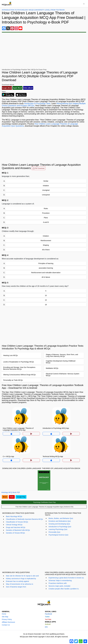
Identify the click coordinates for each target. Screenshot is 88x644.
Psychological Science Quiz (58, 535)
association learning (46, 268)
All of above (46, 277)
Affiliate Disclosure (8, 622)
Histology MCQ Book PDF (11, 492)
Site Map (5, 617)
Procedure (46, 213)
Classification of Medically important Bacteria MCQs (24, 519)
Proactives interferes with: (58, 583)
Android (48, 624)
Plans (46, 218)
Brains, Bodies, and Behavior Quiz (61, 518)
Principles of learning (46, 263)
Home (4, 614)
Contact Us (6, 625)
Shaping (46, 245)
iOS (46, 627)
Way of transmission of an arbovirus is (20, 584)
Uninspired (46, 195)
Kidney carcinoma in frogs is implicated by (21, 579)
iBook (5, 497)
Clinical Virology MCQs (14, 525)
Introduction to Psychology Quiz (60, 527)
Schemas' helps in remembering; (60, 580)
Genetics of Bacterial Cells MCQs (18, 530)
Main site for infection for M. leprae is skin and (22, 576)
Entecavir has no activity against (17, 581)
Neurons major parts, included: (60, 586)
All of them (46, 250)
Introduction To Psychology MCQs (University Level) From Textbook (33, 10)
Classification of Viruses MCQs (17, 522)
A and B (46, 222)
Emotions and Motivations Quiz (60, 521)
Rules (46, 208)
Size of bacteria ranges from (16, 587)
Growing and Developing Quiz (59, 524)
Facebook (48, 614)
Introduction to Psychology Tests (37, 103)
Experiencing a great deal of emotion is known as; (66, 578)
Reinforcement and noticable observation (46, 273)
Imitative (46, 186)
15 (46, 300)
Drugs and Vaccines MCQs (16, 527)
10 (46, 295)
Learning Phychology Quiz (58, 529)
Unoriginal (46, 190)
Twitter (47, 617)
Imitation (46, 236)
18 (46, 305)
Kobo (12, 497)
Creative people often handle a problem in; (64, 589)
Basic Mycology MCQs (14, 516)
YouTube (48, 619)
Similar (46, 181)
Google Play (21, 497)
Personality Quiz (54, 532)
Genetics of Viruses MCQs (15, 533)
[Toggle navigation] (84, 4)
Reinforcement (46, 241)
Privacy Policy (7, 619)
